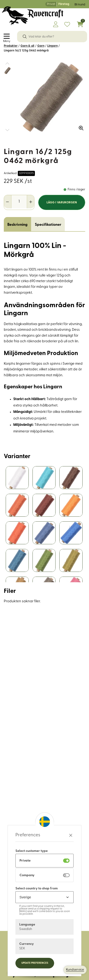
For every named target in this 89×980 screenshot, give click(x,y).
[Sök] (25, 37)
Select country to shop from (37, 889)
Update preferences (35, 963)
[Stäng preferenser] (71, 835)
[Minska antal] (8, 202)
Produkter (11, 46)
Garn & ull (27, 46)
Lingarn (52, 46)
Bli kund (80, 5)
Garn (41, 46)
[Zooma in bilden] (80, 126)
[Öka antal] (30, 202)
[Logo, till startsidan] (33, 16)
